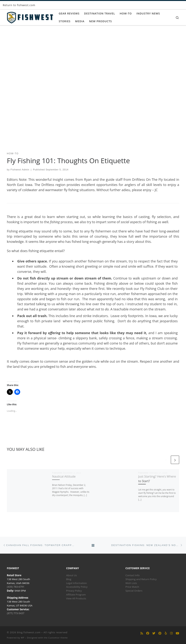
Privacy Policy (74, 591)
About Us (72, 575)
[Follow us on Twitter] (154, 633)
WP (23, 638)
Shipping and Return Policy (141, 579)
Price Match (132, 587)
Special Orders (134, 591)
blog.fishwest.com (29, 632)
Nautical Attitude (64, 476)
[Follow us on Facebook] (148, 633)
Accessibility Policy (77, 587)
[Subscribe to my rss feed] (142, 633)
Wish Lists (131, 583)
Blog (69, 579)
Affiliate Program (76, 595)
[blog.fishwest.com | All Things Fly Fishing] (30, 17)
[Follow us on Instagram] (171, 633)
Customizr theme (58, 638)
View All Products (76, 598)
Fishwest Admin (20, 170)
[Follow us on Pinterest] (160, 633)
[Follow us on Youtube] (177, 633)
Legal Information (76, 583)
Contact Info (133, 575)
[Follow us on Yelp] (166, 633)
